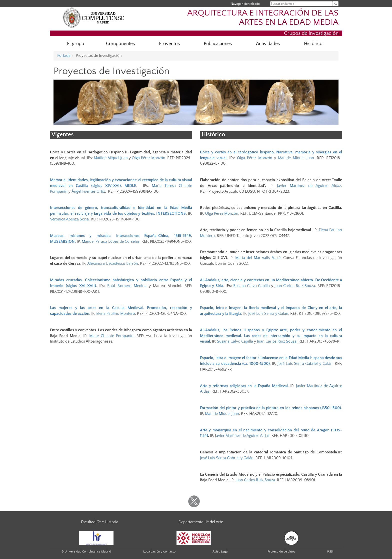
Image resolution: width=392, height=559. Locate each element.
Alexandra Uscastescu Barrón (113, 263)
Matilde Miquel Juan (111, 158)
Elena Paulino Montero (116, 314)
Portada (64, 56)
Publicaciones (218, 44)
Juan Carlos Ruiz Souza (295, 286)
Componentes (120, 44)
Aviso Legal (220, 551)
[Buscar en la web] (336, 4)
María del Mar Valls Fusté (258, 258)
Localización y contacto (159, 551)
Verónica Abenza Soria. (70, 219)
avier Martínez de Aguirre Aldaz (243, 436)
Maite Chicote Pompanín (111, 336)
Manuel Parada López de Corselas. (111, 241)
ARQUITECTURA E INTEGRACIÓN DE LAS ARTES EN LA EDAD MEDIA (263, 18)
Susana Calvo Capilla (252, 286)
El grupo (76, 44)
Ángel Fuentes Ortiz (88, 191)
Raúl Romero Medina (127, 286)
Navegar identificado (245, 4)
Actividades (268, 44)
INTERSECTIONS (171, 213)
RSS (330, 551)
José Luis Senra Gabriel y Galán (305, 364)
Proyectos (169, 44)
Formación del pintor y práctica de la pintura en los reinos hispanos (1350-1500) (270, 408)
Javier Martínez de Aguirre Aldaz (309, 186)
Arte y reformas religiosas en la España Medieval (244, 386)
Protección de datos (281, 551)
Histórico (313, 44)
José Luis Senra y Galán (268, 314)
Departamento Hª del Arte (201, 522)
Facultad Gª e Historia (100, 522)
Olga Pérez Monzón (148, 158)
